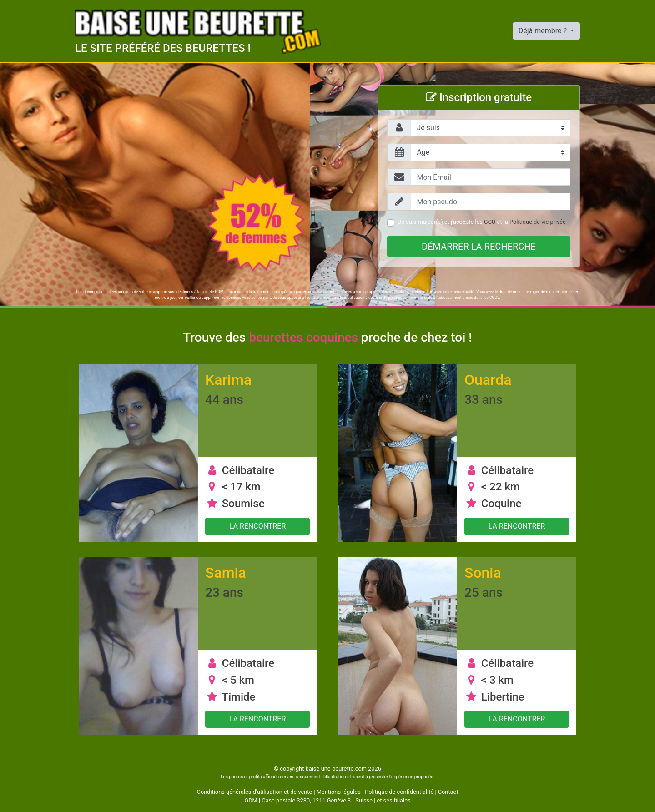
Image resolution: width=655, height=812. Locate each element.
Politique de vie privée (538, 222)
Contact (448, 792)
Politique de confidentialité (399, 792)
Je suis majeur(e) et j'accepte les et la (482, 222)
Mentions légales (339, 792)
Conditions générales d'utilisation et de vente (255, 792)
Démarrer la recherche (479, 247)
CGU (490, 222)
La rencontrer (258, 526)
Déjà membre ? (544, 31)
